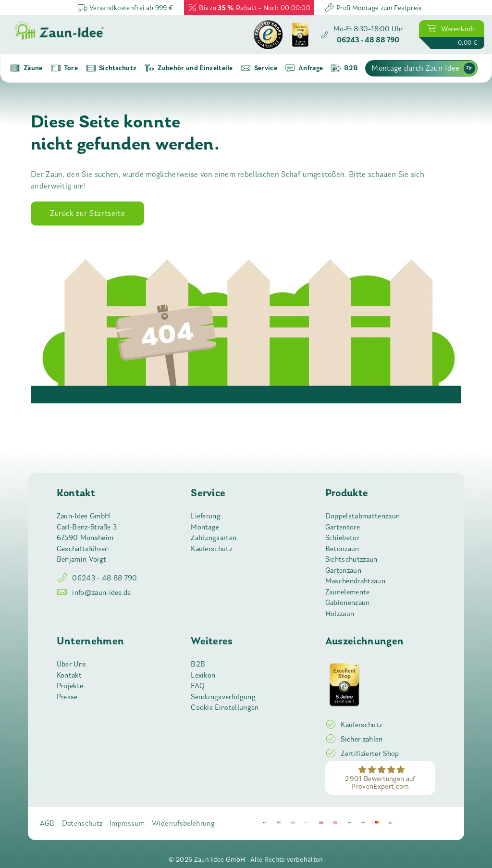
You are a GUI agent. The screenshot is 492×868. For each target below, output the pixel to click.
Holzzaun (340, 614)
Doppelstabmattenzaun (363, 516)
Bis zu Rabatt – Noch (249, 7)
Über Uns (72, 664)
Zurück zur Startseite (87, 213)
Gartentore (343, 527)
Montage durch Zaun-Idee (423, 68)
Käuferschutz (211, 549)
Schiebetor (342, 538)
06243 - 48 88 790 (97, 578)
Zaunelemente (348, 592)
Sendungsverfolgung (223, 697)
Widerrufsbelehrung (183, 823)
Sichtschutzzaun (351, 559)
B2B (198, 664)
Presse (67, 697)
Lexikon (203, 675)
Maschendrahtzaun (355, 581)
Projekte (70, 686)
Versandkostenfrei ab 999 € (125, 7)
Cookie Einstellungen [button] (225, 707)
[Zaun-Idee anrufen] (361, 35)
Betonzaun (342, 549)
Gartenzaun (343, 570)
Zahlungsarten (214, 538)
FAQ (198, 686)
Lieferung (206, 516)
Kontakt (69, 675)
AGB (47, 823)
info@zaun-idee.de (94, 592)
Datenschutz (82, 823)
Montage (205, 527)
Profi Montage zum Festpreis (373, 7)
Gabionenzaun (348, 603)
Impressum (127, 823)
